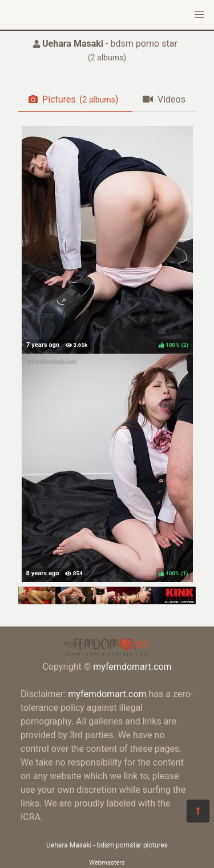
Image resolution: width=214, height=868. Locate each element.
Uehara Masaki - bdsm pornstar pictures (107, 845)
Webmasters (107, 863)
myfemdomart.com (132, 667)
